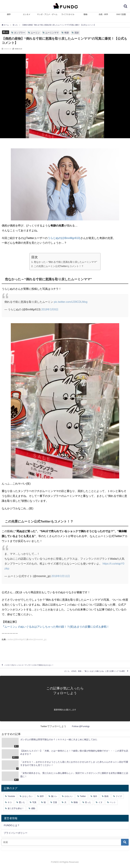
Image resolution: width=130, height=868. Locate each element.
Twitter (83, 796)
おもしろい (27, 796)
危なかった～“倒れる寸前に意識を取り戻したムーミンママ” (66, 262)
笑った (6, 32)
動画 (106, 796)
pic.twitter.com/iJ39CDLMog (71, 302)
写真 (34, 802)
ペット (113, 802)
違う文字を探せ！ (16, 808)
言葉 (55, 802)
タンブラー (20, 33)
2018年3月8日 (50, 309)
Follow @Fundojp (81, 726)
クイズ (119, 796)
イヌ (100, 802)
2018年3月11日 (61, 576)
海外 (95, 796)
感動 (33, 808)
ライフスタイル (68, 14)
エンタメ (27, 14)
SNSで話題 (121, 14)
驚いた (22, 802)
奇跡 (67, 33)
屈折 (77, 33)
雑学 (9, 14)
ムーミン (35, 33)
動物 (85, 14)
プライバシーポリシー (16, 833)
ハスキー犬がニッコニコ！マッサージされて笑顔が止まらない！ (29, 665)
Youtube (11, 796)
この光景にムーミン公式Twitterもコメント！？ (59, 266)
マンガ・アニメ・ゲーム (47, 14)
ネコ (10, 802)
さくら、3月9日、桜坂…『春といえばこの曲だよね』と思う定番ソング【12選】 (95, 671)
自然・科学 (103, 14)
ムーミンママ (52, 33)
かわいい (69, 796)
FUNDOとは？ (12, 825)
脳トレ (54, 796)
